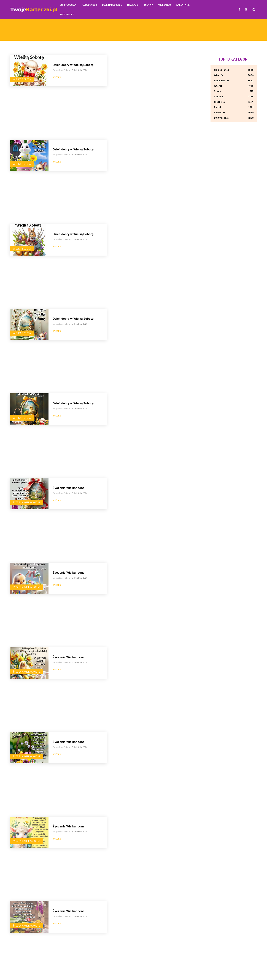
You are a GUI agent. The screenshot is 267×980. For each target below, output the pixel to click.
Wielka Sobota (22, 79)
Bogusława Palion (61, 70)
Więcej (57, 77)
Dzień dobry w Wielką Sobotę (73, 65)
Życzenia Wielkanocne (27, 502)
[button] (254, 10)
